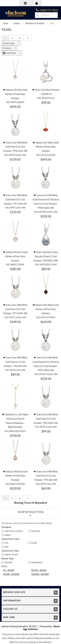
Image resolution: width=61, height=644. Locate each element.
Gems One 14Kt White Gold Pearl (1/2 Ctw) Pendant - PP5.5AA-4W (46, 476)
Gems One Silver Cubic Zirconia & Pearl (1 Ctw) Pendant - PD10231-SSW (46, 256)
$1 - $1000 (9, 570)
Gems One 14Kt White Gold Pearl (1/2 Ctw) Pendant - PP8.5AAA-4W (15, 147)
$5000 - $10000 (11, 574)
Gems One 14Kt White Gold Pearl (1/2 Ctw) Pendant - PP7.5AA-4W (16, 199)
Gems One (34, 531)
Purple (32, 543)
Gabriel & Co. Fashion (12, 531)
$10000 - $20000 (40, 574)
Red (5, 547)
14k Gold (7, 562)
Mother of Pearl (10, 555)
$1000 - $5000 (39, 570)
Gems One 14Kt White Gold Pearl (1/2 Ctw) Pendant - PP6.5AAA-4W (46, 419)
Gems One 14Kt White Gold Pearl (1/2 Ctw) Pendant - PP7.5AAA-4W (15, 309)
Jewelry (17, 23)
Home (6, 23)
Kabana (6, 535)
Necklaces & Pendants (35, 23)
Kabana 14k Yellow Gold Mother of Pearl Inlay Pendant (47, 147)
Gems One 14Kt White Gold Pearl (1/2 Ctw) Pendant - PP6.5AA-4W (16, 362)
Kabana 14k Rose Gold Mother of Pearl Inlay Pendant (16, 94)
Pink (5, 543)
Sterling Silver (36, 562)
